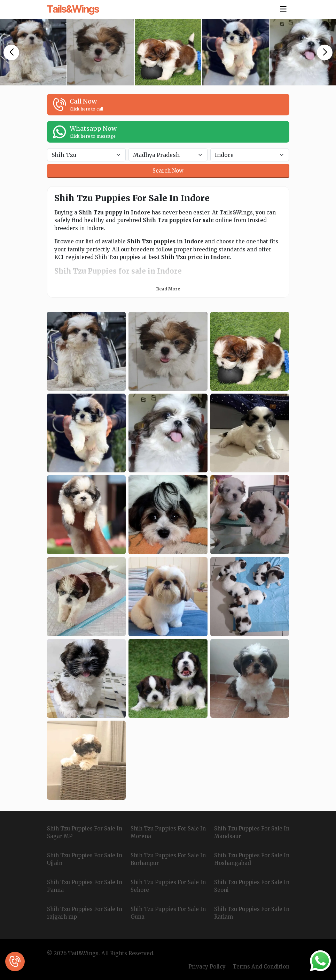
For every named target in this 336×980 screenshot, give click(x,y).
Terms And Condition (261, 967)
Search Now (168, 171)
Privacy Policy (207, 967)
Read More (168, 289)
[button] (11, 52)
